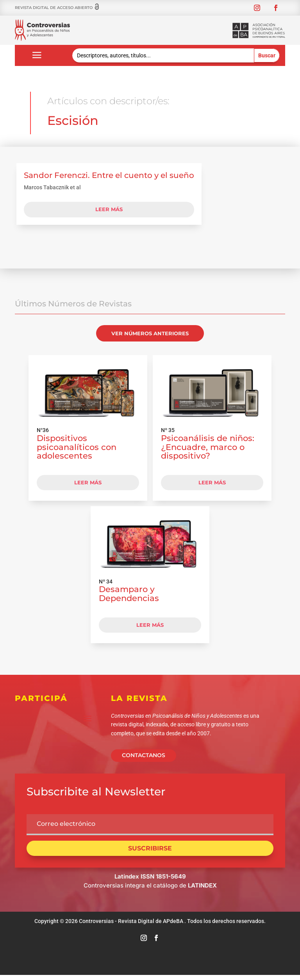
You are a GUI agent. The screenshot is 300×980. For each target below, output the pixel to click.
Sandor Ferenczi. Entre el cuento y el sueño (109, 179)
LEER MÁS (88, 486)
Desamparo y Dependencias (129, 597)
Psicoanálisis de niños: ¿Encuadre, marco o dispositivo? (208, 451)
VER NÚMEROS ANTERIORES (150, 337)
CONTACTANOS (144, 759)
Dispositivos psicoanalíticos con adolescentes (77, 451)
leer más (109, 213)
